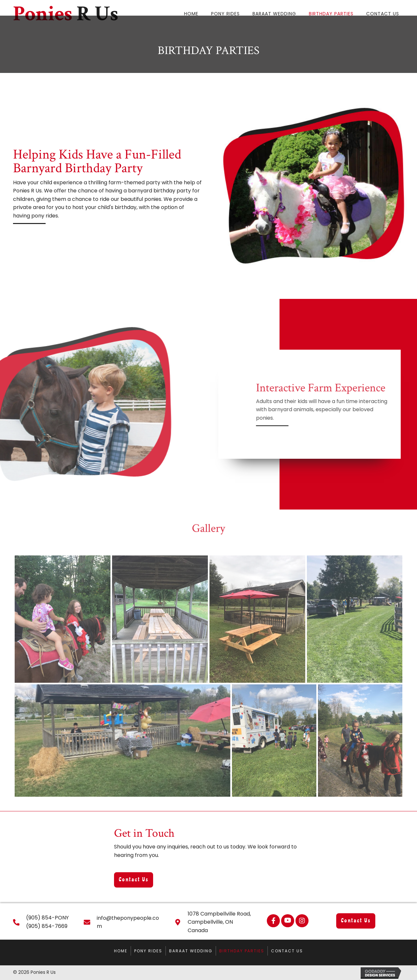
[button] (134, 880)
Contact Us (287, 951)
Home (121, 951)
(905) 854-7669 (47, 926)
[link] (191, 13)
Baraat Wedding (191, 951)
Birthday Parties (242, 951)
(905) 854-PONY (47, 918)
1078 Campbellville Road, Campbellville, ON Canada (219, 922)
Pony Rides (148, 951)
